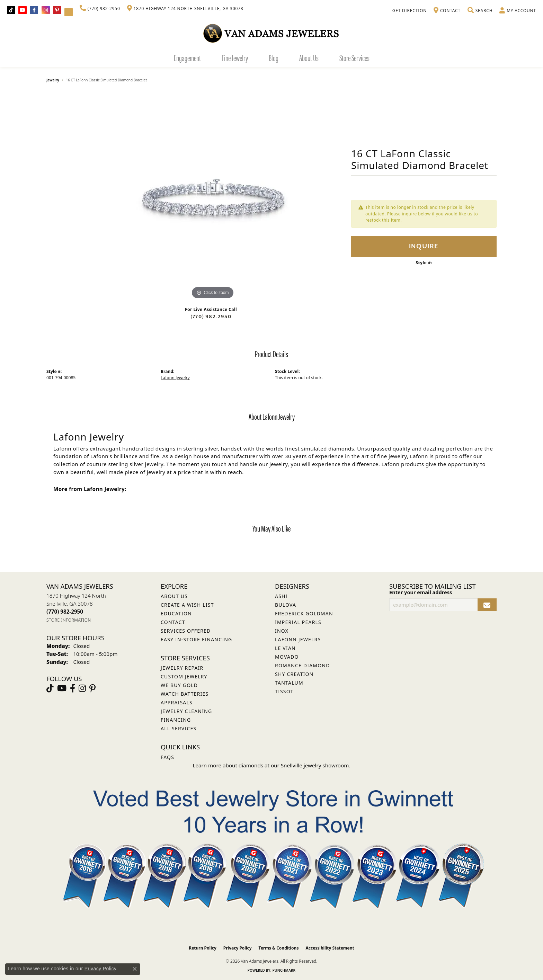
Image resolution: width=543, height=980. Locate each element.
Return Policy (203, 948)
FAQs (167, 757)
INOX (282, 631)
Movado (287, 657)
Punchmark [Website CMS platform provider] (284, 970)
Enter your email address (421, 592)
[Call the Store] (65, 612)
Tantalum (289, 683)
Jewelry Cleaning (186, 711)
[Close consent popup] (135, 969)
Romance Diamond (302, 665)
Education (176, 613)
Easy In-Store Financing (196, 639)
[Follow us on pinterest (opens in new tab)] (57, 10)
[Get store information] (69, 620)
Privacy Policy (238, 948)
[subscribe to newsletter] (487, 605)
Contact (173, 622)
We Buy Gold (179, 685)
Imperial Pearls (298, 622)
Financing (176, 720)
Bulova (286, 605)
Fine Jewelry (235, 57)
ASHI (281, 596)
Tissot (284, 691)
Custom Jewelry (184, 676)
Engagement (187, 57)
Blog (274, 57)
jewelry (53, 80)
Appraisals (177, 702)
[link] (100, 9)
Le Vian (285, 648)
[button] (480, 11)
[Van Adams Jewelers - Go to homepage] (271, 33)
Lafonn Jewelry (175, 378)
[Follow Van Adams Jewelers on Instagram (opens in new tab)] (46, 10)
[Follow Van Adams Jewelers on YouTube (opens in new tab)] (69, 12)
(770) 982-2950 (211, 317)
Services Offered (186, 631)
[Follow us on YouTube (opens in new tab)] (23, 10)
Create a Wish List (187, 605)
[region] (213, 197)
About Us (309, 57)
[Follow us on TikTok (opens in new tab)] (11, 10)
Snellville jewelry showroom (315, 765)
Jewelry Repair (182, 668)
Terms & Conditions (279, 948)
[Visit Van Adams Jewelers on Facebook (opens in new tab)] (34, 10)
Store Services (354, 57)
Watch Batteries (185, 694)
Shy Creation (294, 674)
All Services (179, 728)
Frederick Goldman (304, 613)
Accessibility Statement (330, 948)
